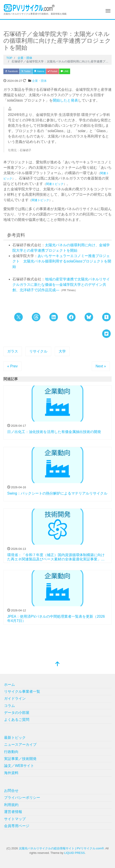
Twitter (26, 71)
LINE (65, 71)
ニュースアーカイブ (20, 745)
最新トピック (15, 738)
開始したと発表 (65, 100)
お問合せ (11, 791)
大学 (62, 351)
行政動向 (11, 752)
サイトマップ (15, 819)
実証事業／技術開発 (20, 759)
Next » (101, 366)
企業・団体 (39, 81)
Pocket (52, 71)
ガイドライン (15, 698)
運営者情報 (13, 812)
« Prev (12, 366)
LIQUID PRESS (75, 853)
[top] (57, 664)
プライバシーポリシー (22, 798)
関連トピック (55, 184)
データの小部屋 (17, 713)
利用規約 (11, 805)
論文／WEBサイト (19, 766)
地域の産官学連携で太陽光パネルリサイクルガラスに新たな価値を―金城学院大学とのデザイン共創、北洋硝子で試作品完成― (61, 285)
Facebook (11, 71)
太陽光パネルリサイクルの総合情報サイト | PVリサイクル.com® (61, 848)
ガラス (13, 351)
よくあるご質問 (17, 720)
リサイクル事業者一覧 (22, 692)
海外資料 (11, 773)
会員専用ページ (17, 826)
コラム (9, 706)
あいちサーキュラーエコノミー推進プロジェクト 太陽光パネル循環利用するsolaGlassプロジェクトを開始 (62, 261)
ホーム (9, 685)
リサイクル (38, 351)
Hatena (39, 71)
